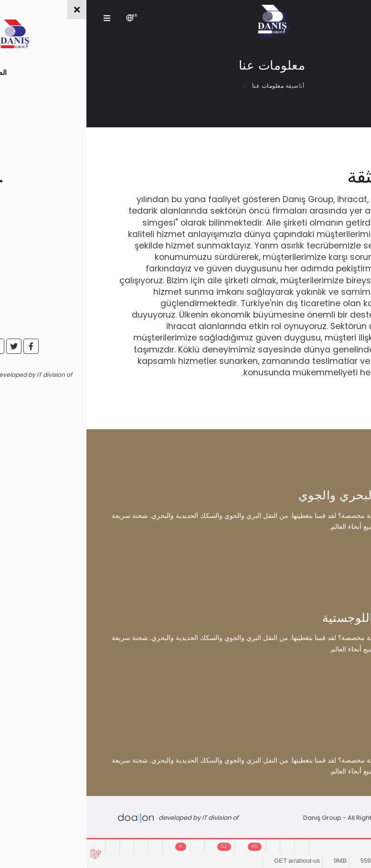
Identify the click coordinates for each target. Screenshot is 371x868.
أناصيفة (207, 86)
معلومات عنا (180, 86)
